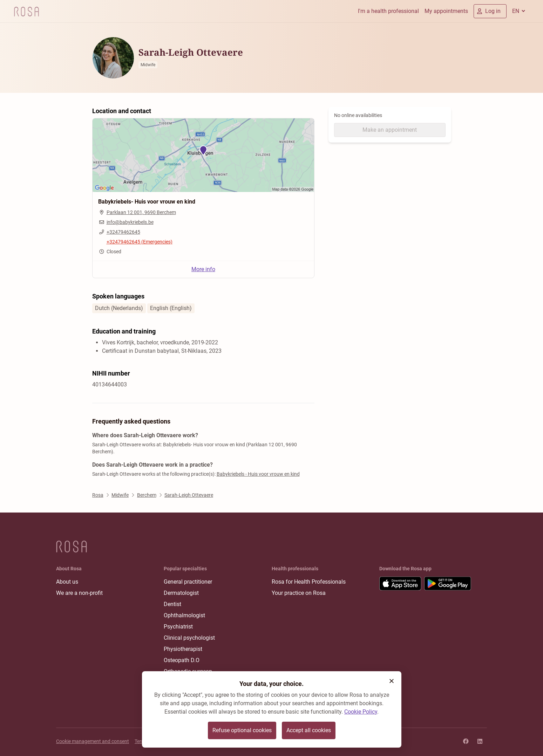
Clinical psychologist (189, 638)
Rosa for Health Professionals (309, 582)
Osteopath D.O (182, 660)
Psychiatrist (178, 627)
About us (67, 582)
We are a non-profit (79, 593)
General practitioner (188, 582)
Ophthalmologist (184, 615)
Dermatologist (181, 593)
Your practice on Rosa (299, 593)
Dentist (172, 604)
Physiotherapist (183, 649)
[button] (392, 681)
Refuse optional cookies (242, 730)
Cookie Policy (361, 712)
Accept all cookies (309, 730)
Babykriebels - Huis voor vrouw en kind (258, 474)
